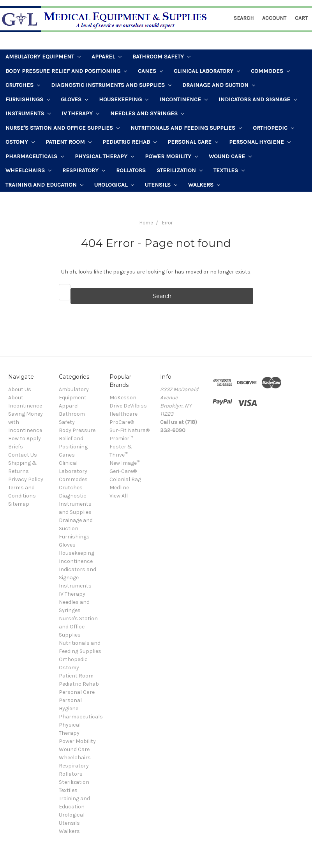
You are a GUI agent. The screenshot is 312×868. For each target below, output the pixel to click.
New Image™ (125, 463)
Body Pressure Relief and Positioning (66, 71)
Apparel (107, 56)
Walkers (204, 185)
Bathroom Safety (161, 56)
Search (244, 18)
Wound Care (230, 156)
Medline (119, 488)
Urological (114, 185)
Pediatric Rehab (130, 142)
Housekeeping (124, 99)
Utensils (161, 185)
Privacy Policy (26, 479)
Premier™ (121, 438)
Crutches (23, 85)
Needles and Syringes (147, 113)
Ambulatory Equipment (43, 56)
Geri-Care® (123, 471)
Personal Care (193, 142)
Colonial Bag (125, 479)
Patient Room (69, 142)
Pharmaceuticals (35, 156)
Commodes (270, 71)
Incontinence (183, 99)
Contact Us (23, 455)
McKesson (123, 398)
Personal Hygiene (260, 142)
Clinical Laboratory (207, 71)
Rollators (131, 170)
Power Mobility (171, 156)
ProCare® (122, 422)
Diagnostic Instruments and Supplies (111, 85)
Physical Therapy (104, 156)
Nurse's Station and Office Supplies (63, 128)
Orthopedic (273, 128)
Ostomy (20, 142)
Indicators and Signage (258, 99)
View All (119, 496)
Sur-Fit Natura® (130, 430)
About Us (20, 389)
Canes (150, 71)
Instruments (28, 113)
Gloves (74, 99)
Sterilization (180, 170)
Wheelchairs (28, 170)
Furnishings (28, 99)
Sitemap (19, 504)
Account (274, 18)
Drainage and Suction (219, 85)
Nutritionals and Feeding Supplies (186, 128)
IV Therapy (80, 113)
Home (146, 223)
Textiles (229, 170)
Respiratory (84, 170)
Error (167, 223)
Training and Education (44, 185)
